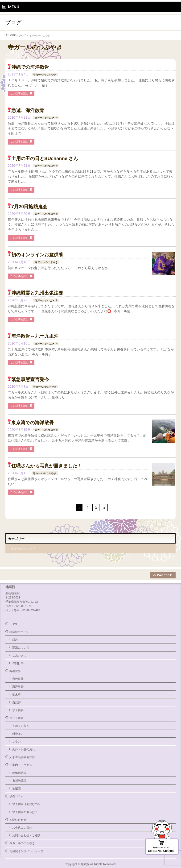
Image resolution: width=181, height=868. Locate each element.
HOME (14, 624)
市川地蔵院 (19, 781)
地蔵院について (19, 632)
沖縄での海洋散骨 (30, 67)
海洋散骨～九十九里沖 (35, 336)
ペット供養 (16, 718)
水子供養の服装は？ (25, 812)
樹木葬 (16, 695)
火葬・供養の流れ (24, 749)
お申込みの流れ (22, 828)
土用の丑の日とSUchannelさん (45, 158)
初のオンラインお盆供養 (37, 255)
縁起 (15, 640)
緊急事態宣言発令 (30, 379)
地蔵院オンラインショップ (26, 851)
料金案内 (18, 734)
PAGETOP (165, 575)
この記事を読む (19, 93)
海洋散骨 (18, 687)
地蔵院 (16, 789)
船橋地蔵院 (19, 773)
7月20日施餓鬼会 (29, 207)
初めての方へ (21, 726)
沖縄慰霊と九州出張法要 (37, 293)
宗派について (21, 648)
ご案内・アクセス (21, 765)
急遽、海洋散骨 (28, 110)
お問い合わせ (18, 820)
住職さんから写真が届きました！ (47, 466)
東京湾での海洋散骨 (33, 423)
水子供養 (18, 710)
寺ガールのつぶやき (45, 75)
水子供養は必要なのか (26, 804)
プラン (16, 742)
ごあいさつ (19, 656)
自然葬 (16, 702)
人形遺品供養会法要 (22, 757)
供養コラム (16, 796)
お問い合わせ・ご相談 (26, 835)
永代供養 (18, 679)
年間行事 (18, 663)
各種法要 (15, 671)
